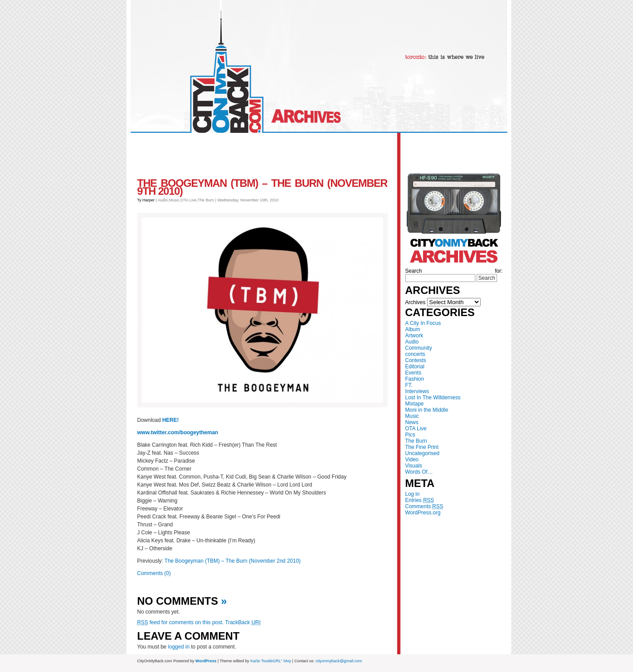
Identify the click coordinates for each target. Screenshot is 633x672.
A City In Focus (423, 323)
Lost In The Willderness (433, 398)
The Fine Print (422, 447)
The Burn (416, 441)
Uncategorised (422, 453)
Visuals (414, 466)
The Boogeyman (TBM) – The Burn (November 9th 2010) (262, 187)
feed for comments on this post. (181, 622)
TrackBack (243, 622)
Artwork (414, 336)
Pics (410, 435)
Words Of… (419, 472)
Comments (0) (154, 573)
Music (412, 416)
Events (414, 373)
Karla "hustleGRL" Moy (271, 661)
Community (419, 348)
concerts (415, 354)
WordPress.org (423, 513)
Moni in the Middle (427, 410)
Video (412, 460)
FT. (409, 385)
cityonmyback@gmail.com (339, 661)
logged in (179, 647)
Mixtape (415, 404)
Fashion (415, 379)
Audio (412, 342)
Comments (424, 506)
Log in (413, 494)
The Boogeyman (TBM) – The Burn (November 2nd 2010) (232, 561)
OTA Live (416, 429)
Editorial (415, 367)
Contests (416, 360)
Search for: (454, 271)
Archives (416, 302)
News (412, 422)
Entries (420, 500)
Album (413, 329)
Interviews (417, 391)
